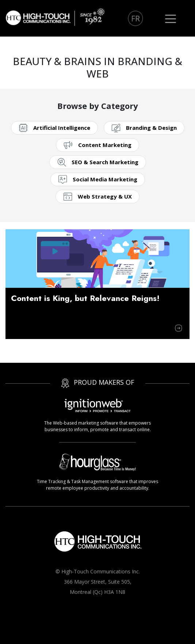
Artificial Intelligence (62, 128)
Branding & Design (151, 128)
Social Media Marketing (105, 179)
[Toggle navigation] (171, 18)
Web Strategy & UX (105, 196)
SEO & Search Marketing (105, 162)
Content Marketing (105, 145)
